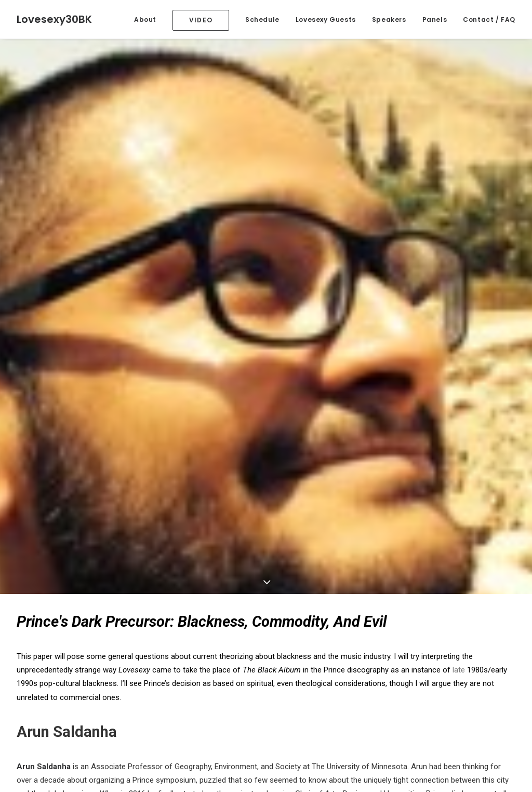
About (145, 19)
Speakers (389, 19)
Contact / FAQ (489, 19)
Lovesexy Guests (326, 19)
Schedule (262, 19)
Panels (435, 19)
